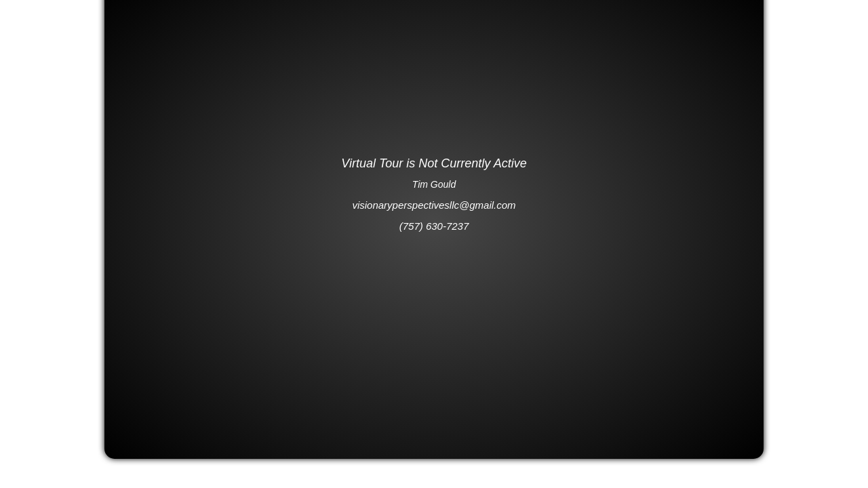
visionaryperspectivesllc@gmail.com (434, 205)
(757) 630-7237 (434, 226)
